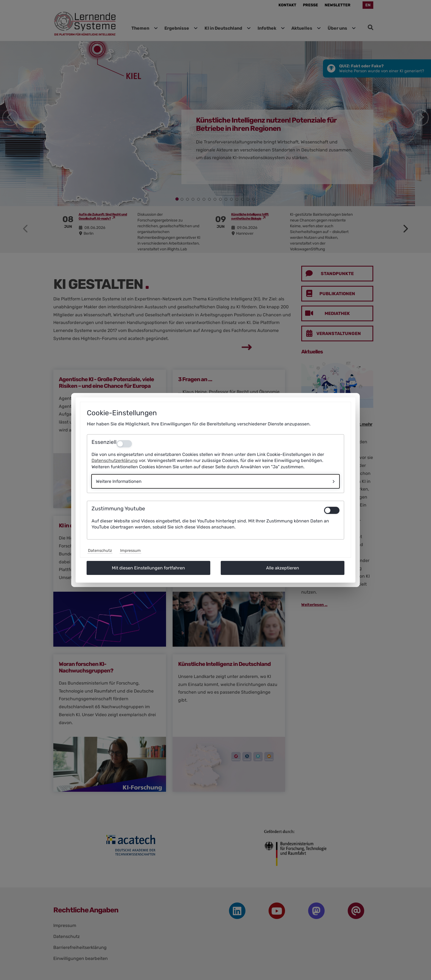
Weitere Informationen (119, 481)
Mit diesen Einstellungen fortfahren (148, 568)
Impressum (130, 551)
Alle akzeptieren (283, 568)
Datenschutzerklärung (115, 460)
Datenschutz (100, 551)
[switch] (332, 510)
